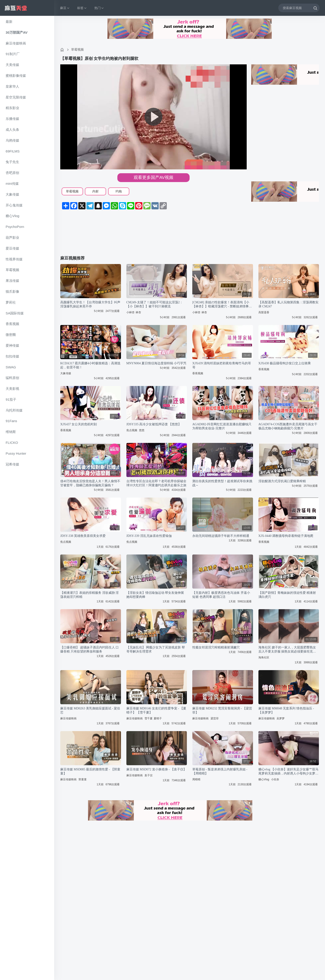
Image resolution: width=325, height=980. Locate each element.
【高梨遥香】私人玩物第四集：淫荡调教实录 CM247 (288, 304)
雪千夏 (149, 718)
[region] (27, 498)
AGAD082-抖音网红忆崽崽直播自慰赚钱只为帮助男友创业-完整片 (222, 426)
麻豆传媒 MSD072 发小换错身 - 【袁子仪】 (156, 769)
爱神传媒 (12, 345)
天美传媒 (12, 65)
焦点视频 (132, 430)
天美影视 (12, 389)
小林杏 (130, 312)
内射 (95, 191)
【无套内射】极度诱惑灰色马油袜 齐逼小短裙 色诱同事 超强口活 (221, 595)
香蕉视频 (12, 324)
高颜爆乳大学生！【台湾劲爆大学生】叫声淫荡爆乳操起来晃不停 (90, 304)
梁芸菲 (215, 718)
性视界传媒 (14, 259)
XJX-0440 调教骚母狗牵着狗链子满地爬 (286, 536)
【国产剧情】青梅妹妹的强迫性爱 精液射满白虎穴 (287, 595)
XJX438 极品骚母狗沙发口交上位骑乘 (285, 363)
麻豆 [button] (65, 8)
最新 (9, 22)
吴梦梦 (281, 718)
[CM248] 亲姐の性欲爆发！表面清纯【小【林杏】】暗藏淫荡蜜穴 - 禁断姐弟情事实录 (222, 305)
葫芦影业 (12, 237)
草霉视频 (12, 270)
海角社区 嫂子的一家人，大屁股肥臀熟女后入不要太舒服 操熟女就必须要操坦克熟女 (287, 650)
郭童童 (83, 779)
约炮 (119, 191)
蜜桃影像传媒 (16, 76)
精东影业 (12, 108)
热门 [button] (99, 8)
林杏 (138, 312)
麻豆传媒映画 (16, 43)
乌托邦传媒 (14, 410)
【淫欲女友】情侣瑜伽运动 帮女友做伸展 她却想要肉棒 (155, 595)
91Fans (11, 421)
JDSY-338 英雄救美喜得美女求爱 (83, 536)
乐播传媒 (12, 119)
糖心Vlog (12, 216)
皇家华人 (12, 86)
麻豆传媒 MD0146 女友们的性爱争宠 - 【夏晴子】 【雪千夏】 (156, 710)
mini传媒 (12, 184)
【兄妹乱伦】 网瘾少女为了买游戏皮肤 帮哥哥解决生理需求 (156, 649)
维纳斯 (11, 432)
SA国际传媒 (15, 313)
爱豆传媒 (12, 248)
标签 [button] (82, 8)
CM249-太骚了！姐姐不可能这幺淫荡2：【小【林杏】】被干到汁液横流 (155, 304)
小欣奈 (275, 779)
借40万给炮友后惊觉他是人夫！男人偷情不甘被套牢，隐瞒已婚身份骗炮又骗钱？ (90, 483)
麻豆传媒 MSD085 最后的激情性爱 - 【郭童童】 (90, 771)
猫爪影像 (12, 291)
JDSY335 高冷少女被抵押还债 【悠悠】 (154, 424)
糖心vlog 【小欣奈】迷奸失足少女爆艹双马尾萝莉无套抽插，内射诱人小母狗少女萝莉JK (288, 772)
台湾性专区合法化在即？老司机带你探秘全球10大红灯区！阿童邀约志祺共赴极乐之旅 (156, 483)
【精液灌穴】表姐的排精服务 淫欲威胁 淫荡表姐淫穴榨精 (89, 595)
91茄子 (11, 399)
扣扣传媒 (12, 356)
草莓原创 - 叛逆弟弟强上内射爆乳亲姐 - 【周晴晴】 (220, 771)
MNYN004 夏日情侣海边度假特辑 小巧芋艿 (157, 363)
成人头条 (12, 130)
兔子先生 (12, 162)
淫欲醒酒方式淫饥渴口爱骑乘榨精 (282, 481)
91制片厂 (13, 54)
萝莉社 (11, 302)
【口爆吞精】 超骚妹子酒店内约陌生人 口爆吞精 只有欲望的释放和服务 (89, 649)
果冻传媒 (12, 281)
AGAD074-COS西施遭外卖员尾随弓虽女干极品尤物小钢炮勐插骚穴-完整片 (288, 426)
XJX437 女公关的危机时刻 (79, 424)
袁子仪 (149, 775)
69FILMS (13, 151)
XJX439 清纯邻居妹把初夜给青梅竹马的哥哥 (222, 365)
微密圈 (11, 335)
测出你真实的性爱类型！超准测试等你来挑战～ (222, 483)
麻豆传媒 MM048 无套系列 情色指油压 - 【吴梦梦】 (286, 710)
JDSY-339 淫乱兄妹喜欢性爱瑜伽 (149, 536)
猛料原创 (12, 378)
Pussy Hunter (16, 453)
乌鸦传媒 (12, 140)
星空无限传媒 (16, 97)
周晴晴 (196, 779)
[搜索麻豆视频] (299, 8)
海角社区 (264, 657)
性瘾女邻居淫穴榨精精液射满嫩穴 (216, 647)
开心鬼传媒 (14, 205)
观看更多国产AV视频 (153, 177)
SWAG (11, 367)
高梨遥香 (264, 312)
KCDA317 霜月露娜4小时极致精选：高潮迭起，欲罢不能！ (90, 365)
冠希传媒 (12, 464)
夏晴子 (158, 718)
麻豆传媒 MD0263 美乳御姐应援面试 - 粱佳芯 (90, 710)
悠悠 (142, 430)
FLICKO (12, 443)
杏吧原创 (12, 173)
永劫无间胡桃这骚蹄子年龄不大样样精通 (221, 536)
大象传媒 (12, 194)
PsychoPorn (15, 227)
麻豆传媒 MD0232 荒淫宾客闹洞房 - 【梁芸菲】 (222, 710)
